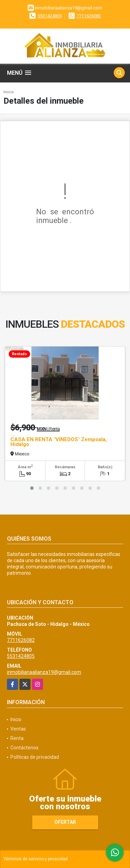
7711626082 (89, 16)
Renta (17, 738)
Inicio (9, 92)
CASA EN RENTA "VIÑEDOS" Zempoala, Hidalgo (59, 442)
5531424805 (50, 16)
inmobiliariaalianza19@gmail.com (44, 672)
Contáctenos (24, 748)
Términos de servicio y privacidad (36, 859)
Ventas (18, 729)
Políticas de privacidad (35, 757)
